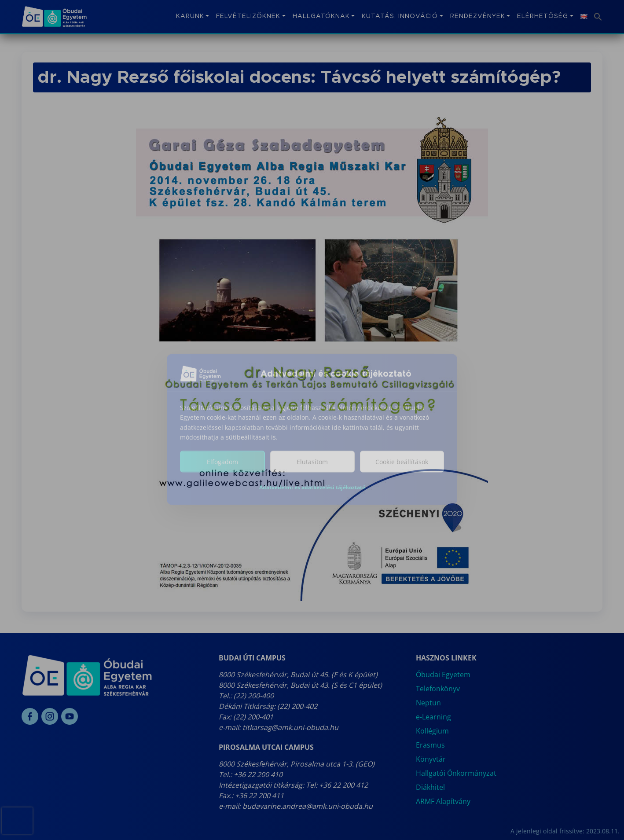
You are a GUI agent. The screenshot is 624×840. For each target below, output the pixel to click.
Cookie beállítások (402, 468)
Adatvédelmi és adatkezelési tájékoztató (312, 493)
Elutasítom (312, 468)
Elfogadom (222, 468)
